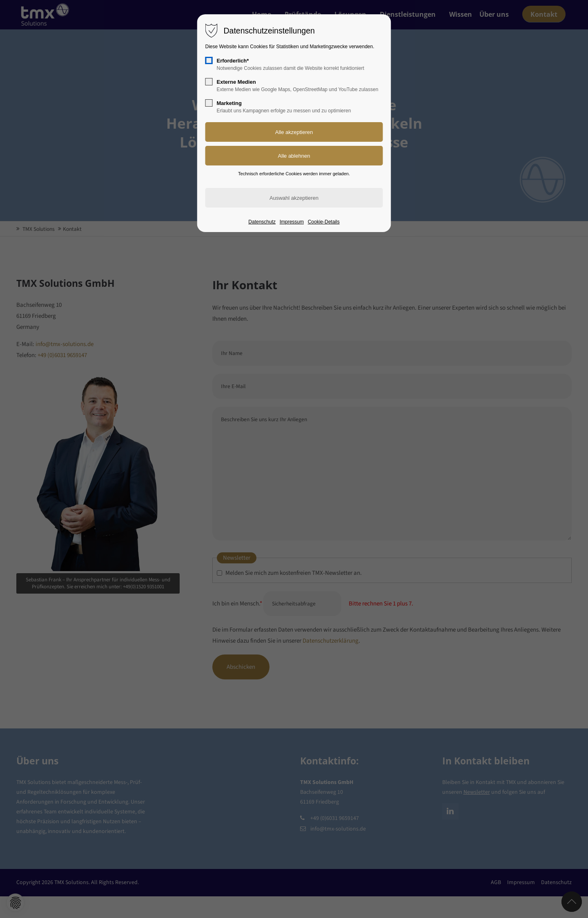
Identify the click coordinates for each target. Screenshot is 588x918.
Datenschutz (262, 222)
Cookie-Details (324, 222)
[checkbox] (209, 60)
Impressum (292, 222)
